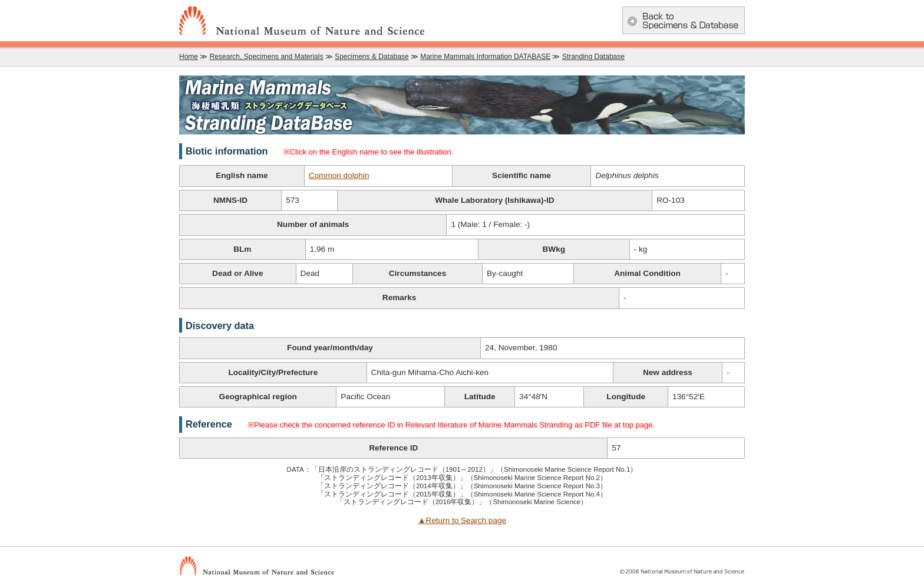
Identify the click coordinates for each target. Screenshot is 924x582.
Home (189, 57)
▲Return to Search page (462, 520)
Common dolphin (339, 175)
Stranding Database (593, 57)
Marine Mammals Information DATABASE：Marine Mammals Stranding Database (462, 105)
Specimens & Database (372, 57)
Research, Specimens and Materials (267, 57)
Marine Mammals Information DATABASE (485, 57)
